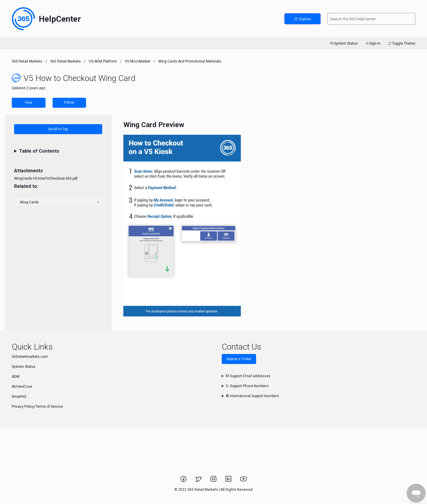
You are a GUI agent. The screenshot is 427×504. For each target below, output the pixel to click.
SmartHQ (19, 397)
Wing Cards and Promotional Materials (190, 61)
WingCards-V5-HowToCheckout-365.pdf (46, 178)
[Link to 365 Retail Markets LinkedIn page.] (229, 481)
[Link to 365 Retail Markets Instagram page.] (214, 481)
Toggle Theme (401, 43)
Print (29, 103)
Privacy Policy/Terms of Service (37, 407)
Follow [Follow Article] (69, 102)
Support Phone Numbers (247, 386)
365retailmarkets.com (30, 357)
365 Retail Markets (27, 61)
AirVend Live (22, 387)
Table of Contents (39, 151)
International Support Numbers (252, 396)
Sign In (373, 43)
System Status (343, 43)
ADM (16, 377)
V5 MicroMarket (138, 61)
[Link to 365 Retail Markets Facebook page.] (184, 481)
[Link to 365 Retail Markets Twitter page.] (199, 481)
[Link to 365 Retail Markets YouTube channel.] (243, 481)
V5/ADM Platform (103, 61)
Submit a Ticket (239, 359)
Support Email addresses (248, 376)
